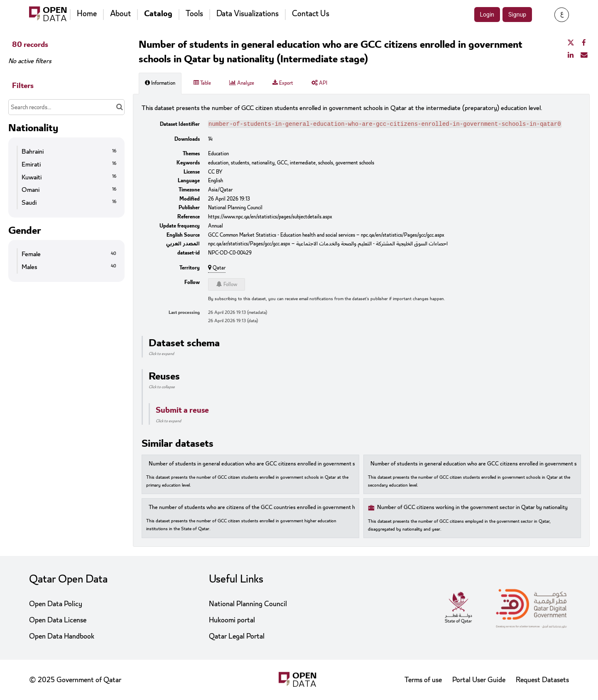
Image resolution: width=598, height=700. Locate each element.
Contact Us (311, 14)
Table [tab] (202, 83)
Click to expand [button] (161, 355)
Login (487, 15)
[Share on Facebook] (584, 43)
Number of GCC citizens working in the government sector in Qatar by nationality (472, 508)
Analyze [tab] (242, 83)
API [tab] (319, 83)
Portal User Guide (479, 680)
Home (87, 14)
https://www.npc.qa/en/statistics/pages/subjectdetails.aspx (270, 218)
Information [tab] (160, 83)
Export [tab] (283, 83)
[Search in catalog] (119, 107)
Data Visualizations (248, 14)
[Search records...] (66, 107)
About (120, 14)
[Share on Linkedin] (571, 55)
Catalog (158, 14)
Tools (194, 14)
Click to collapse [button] (162, 388)
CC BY (215, 173)
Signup (517, 15)
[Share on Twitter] (571, 43)
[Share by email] (584, 55)
